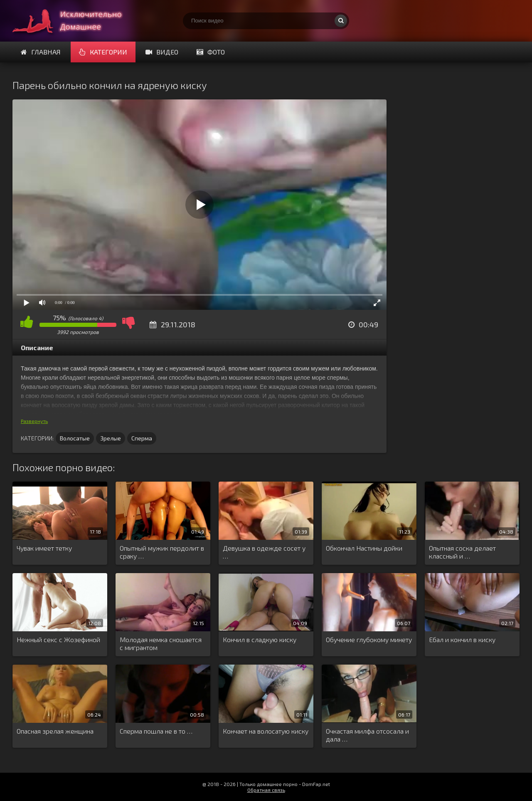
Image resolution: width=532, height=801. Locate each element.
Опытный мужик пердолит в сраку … (162, 552)
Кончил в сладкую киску (260, 639)
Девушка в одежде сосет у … (264, 552)
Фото (211, 52)
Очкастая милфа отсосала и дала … (367, 735)
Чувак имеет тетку (44, 548)
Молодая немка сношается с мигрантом (161, 643)
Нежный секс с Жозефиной (58, 639)
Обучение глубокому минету (369, 639)
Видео (162, 52)
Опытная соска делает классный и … (462, 552)
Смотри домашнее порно (75, 21)
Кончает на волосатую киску (266, 731)
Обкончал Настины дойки (364, 548)
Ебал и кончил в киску (462, 639)
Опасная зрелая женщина (55, 731)
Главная (41, 52)
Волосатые (75, 438)
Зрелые (111, 438)
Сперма (142, 438)
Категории (103, 52)
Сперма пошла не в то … (156, 731)
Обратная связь (266, 790)
